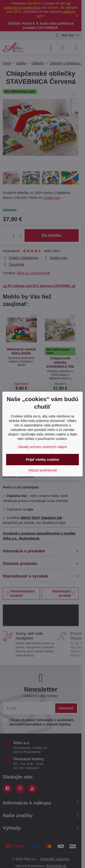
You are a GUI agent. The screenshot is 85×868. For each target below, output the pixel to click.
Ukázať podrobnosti (42, 470)
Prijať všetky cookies (43, 460)
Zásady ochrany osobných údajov (43, 447)
